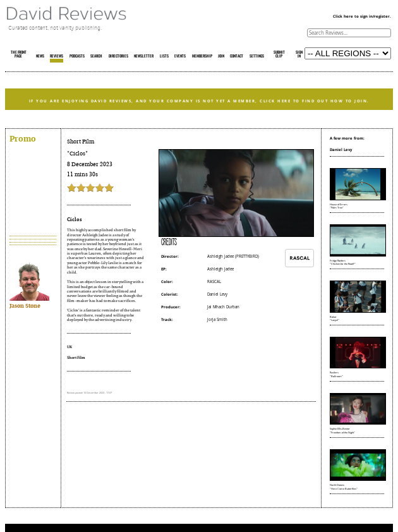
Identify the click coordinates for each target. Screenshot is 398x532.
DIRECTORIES (118, 56)
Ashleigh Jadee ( (222, 257)
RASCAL (214, 282)
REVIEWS (57, 56)
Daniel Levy (217, 294)
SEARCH (96, 56)
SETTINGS (257, 56)
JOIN (221, 56)
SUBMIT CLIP (279, 54)
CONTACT (237, 56)
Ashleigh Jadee (220, 269)
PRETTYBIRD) (248, 257)
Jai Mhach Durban (223, 307)
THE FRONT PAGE (19, 54)
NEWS (40, 56)
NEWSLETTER (144, 56)
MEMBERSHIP (202, 56)
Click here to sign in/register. (362, 16)
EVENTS (180, 56)
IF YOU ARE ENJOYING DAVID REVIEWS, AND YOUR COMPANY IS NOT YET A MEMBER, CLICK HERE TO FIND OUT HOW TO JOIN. (199, 101)
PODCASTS (77, 56)
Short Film (81, 142)
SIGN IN (299, 54)
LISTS (164, 56)
